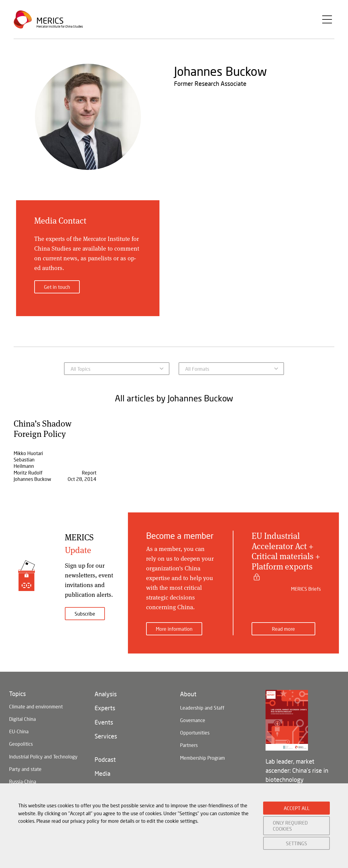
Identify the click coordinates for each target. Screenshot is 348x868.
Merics (50, 23)
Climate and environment (36, 703)
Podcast (105, 760)
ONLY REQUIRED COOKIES (290, 826)
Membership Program (202, 758)
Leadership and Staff (202, 704)
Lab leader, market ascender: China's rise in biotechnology (297, 766)
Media (102, 775)
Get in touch (57, 287)
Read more (283, 625)
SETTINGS (296, 843)
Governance (193, 718)
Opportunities (195, 731)
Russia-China (23, 783)
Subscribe (85, 614)
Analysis (106, 690)
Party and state (25, 769)
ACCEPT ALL (297, 808)
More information (174, 625)
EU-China (19, 729)
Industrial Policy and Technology (43, 756)
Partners (189, 744)
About (188, 690)
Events (104, 721)
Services (106, 736)
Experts (105, 705)
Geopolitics (21, 743)
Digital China (22, 716)
